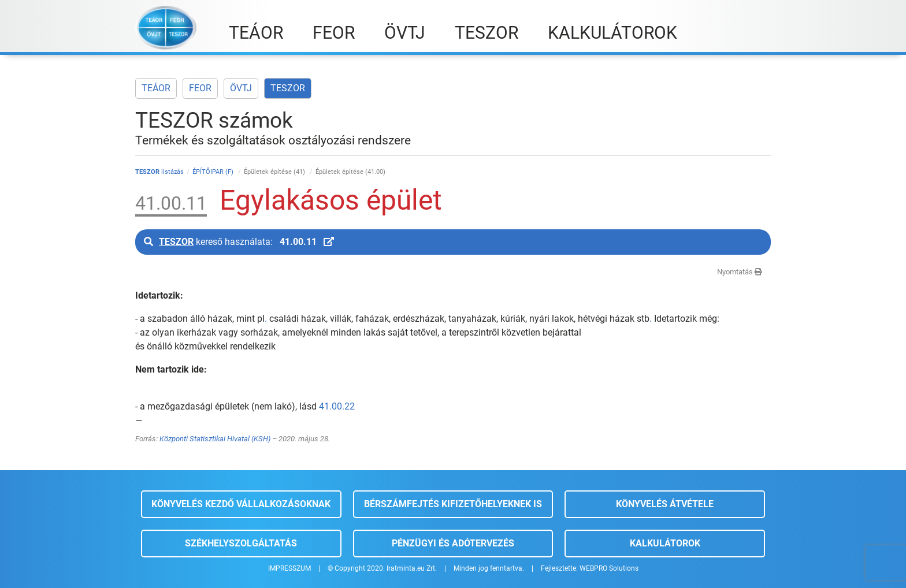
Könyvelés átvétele (665, 504)
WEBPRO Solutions (609, 568)
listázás (159, 172)
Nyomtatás (740, 272)
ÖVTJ (241, 88)
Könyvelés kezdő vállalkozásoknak (241, 504)
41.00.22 (337, 406)
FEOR (200, 88)
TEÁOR (156, 88)
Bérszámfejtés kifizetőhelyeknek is (453, 504)
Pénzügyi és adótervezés (453, 543)
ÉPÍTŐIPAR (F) (214, 172)
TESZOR (288, 88)
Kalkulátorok (665, 543)
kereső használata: (239, 242)
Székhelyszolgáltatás (241, 543)
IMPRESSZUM (289, 568)
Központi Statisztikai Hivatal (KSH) (215, 439)
